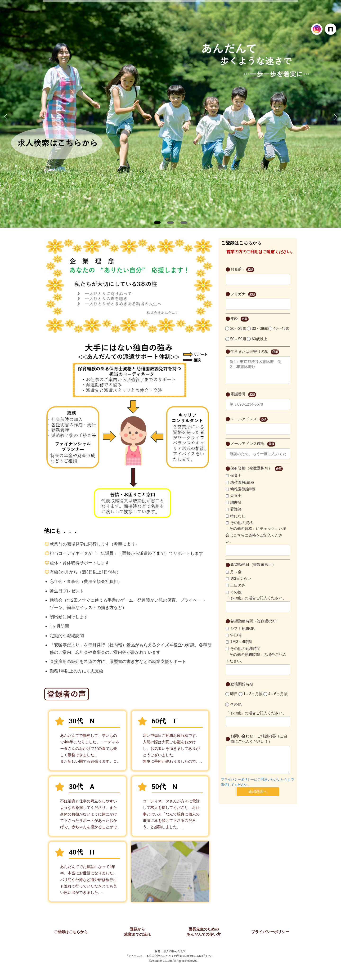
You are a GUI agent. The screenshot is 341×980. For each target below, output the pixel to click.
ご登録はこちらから (71, 932)
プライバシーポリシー (270, 932)
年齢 (239, 319)
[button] (157, 223)
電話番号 (243, 399)
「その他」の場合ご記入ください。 (256, 603)
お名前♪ (242, 270)
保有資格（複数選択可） (256, 473)
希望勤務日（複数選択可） (253, 569)
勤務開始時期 (242, 689)
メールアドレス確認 (253, 449)
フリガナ (243, 294)
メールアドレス (249, 424)
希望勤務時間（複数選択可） (255, 626)
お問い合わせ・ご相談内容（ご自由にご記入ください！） (259, 743)
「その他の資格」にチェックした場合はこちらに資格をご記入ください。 (256, 540)
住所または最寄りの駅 (255, 352)
